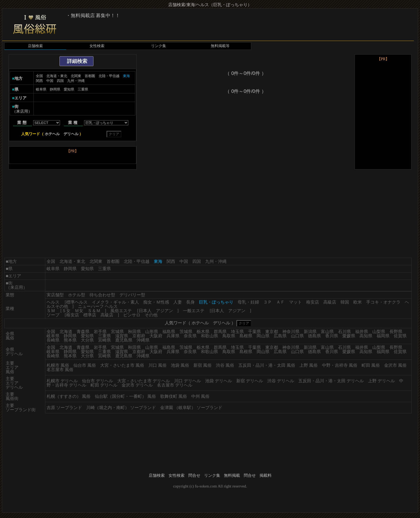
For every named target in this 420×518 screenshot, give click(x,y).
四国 (60, 81)
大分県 (87, 340)
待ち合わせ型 (102, 295)
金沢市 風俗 (395, 365)
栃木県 (203, 332)
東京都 (272, 332)
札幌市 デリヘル (62, 381)
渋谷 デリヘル (281, 381)
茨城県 (186, 332)
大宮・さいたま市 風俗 (122, 365)
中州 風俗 (200, 396)
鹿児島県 (124, 340)
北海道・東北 (57, 76)
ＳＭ (51, 311)
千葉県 (254, 332)
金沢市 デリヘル (137, 385)
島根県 (246, 336)
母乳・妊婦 (248, 302)
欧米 (358, 302)
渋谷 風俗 (225, 365)
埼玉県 (237, 332)
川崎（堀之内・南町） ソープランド (121, 408)
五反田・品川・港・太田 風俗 (267, 365)
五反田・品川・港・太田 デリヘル (331, 381)
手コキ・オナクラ (383, 302)
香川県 (332, 336)
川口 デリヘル (187, 381)
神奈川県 (291, 332)
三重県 (83, 89)
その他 (151, 315)
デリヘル (71, 134)
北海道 (66, 332)
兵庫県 (173, 336)
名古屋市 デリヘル (175, 385)
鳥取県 (229, 336)
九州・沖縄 (76, 81)
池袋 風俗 (180, 365)
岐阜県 (41, 89)
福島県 (169, 332)
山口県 (297, 336)
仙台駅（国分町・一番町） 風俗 (125, 396)
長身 (190, 302)
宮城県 (117, 332)
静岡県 (55, 89)
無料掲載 (232, 475)
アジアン (164, 311)
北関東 (76, 76)
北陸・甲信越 (109, 76)
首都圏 (90, 76)
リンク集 (159, 46)
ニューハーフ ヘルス (98, 306)
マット (295, 302)
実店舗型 (55, 295)
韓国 (345, 302)
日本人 (145, 311)
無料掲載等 (220, 46)
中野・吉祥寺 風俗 (340, 365)
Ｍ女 (79, 311)
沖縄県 (143, 340)
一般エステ (194, 311)
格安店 (313, 302)
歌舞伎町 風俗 (174, 396)
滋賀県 (122, 336)
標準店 (90, 315)
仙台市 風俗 (85, 365)
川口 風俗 (157, 365)
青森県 (83, 332)
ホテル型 (77, 295)
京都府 (139, 336)
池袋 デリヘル (219, 381)
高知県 (366, 336)
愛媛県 (349, 336)
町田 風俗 (371, 365)
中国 (50, 81)
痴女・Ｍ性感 (156, 302)
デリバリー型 (132, 295)
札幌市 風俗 (58, 365)
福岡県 (383, 336)
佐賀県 (400, 336)
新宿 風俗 (202, 365)
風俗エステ (121, 311)
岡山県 (263, 336)
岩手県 (100, 332)
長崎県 (53, 340)
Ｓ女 (66, 311)
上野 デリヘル (381, 381)
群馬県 (220, 332)
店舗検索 (35, 46)
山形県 (152, 332)
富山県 (327, 332)
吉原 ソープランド (64, 408)
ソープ (53, 315)
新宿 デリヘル (250, 381)
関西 (39, 81)
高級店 (330, 302)
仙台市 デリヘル (97, 381)
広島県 (280, 336)
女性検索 (97, 46)
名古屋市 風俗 (60, 370)
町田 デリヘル (104, 385)
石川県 (344, 332)
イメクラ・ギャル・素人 (115, 302)
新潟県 (310, 332)
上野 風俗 (309, 365)
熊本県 (70, 340)
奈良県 (190, 336)
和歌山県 (209, 336)
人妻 (178, 302)
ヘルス (53, 302)
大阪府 (156, 336)
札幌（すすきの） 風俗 (69, 396)
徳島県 (314, 336)
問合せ (194, 475)
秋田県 (134, 332)
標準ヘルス (77, 302)
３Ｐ (268, 302)
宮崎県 (104, 340)
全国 (39, 76)
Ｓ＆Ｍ (94, 311)
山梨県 (379, 332)
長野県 (396, 332)
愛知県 (69, 89)
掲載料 (266, 475)
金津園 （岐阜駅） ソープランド (191, 408)
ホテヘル (52, 134)
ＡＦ (280, 302)
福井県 (362, 332)
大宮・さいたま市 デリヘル (144, 381)
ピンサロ (132, 315)
